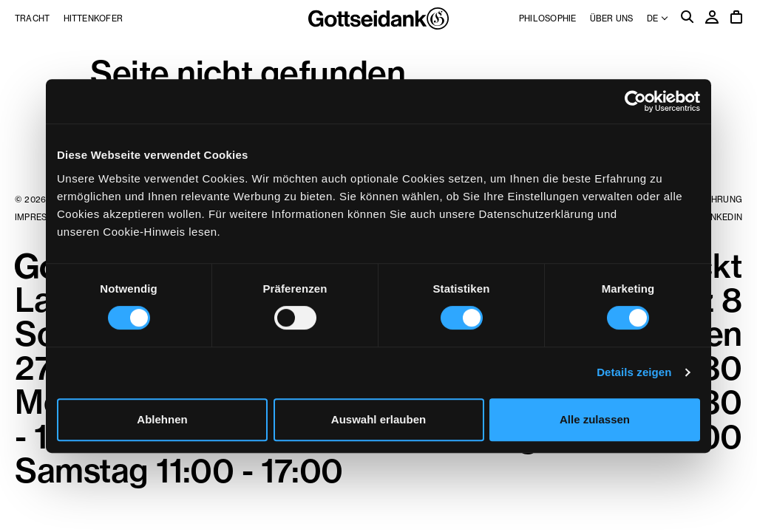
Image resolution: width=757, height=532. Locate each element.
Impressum (40, 217)
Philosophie (547, 18)
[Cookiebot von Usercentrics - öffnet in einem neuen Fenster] (635, 101)
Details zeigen (634, 372)
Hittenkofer (93, 18)
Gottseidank (378, 18)
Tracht (32, 18)
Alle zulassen (595, 419)
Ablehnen (162, 419)
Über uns (612, 18)
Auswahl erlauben (378, 419)
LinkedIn (722, 217)
